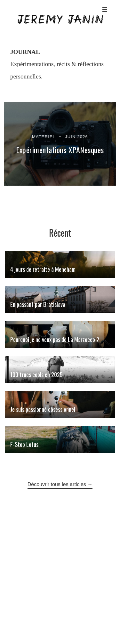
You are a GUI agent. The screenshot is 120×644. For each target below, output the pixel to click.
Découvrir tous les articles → (60, 484)
